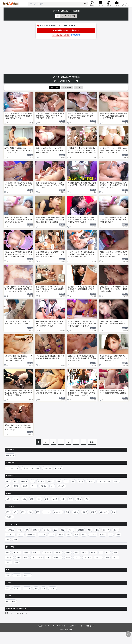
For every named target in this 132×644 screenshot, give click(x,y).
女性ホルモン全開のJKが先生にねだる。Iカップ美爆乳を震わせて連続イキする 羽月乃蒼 (81, 116)
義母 (47, 499)
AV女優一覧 (10, 455)
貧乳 (15, 512)
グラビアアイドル (104, 481)
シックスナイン (37, 557)
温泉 (76, 535)
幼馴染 (79, 499)
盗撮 (97, 530)
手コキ (93, 553)
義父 (39, 499)
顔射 (115, 553)
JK (33, 481)
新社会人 (61, 486)
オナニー (36, 553)
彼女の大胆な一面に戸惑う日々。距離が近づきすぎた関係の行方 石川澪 (50, 392)
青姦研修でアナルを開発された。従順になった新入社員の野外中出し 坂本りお (82, 185)
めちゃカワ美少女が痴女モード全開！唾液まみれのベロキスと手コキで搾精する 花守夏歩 (50, 185)
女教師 (25, 486)
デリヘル (42, 535)
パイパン (47, 512)
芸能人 (116, 481)
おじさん (52, 588)
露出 (69, 535)
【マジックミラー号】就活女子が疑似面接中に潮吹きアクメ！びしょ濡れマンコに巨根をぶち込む (18, 116)
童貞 (44, 588)
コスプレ (17, 575)
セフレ (16, 499)
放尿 (26, 557)
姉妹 (24, 499)
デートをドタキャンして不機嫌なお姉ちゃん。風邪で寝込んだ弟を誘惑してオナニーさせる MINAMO (114, 150)
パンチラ (93, 535)
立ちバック (87, 557)
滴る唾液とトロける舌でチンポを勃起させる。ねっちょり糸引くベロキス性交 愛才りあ (18, 185)
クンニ (116, 557)
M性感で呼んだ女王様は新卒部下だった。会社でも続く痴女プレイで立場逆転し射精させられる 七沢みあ (50, 220)
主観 (17, 562)
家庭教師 (43, 486)
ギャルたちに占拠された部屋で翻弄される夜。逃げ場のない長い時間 (50, 357)
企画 (55, 530)
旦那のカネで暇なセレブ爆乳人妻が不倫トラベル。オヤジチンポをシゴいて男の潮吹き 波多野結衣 (114, 254)
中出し (26, 553)
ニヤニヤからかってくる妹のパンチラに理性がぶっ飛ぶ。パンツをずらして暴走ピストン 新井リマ (50, 116)
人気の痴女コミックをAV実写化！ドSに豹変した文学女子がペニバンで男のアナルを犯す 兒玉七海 (50, 254)
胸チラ (103, 535)
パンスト (27, 575)
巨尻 (38, 512)
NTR (27, 530)
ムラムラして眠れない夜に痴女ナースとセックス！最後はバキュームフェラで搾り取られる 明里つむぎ (18, 358)
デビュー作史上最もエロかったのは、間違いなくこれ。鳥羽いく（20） (18, 322)
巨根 (36, 588)
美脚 (67, 512)
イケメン (17, 588)
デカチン (27, 588)
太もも (76, 512)
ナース (34, 486)
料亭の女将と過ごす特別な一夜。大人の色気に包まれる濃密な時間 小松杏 (113, 324)
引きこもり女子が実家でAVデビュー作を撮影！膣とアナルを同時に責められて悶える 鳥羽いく (114, 220)
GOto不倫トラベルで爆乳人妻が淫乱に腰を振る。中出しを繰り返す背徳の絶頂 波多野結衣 (82, 358)
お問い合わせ (90, 626)
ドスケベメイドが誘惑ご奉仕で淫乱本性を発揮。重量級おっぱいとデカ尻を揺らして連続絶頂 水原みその (18, 254)
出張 (8, 540)
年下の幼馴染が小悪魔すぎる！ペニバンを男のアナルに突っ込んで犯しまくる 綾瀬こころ (18, 150)
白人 (8, 486)
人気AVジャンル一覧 (76, 626)
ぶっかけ (9, 557)
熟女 (15, 481)
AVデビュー (10, 535)
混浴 (84, 535)
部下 (71, 499)
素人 (8, 481)
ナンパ (71, 530)
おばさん (24, 481)
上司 (63, 499)
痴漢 (90, 530)
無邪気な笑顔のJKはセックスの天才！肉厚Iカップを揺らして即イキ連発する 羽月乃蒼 (50, 150)
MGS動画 (58, 468)
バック (77, 557)
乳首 (30, 512)
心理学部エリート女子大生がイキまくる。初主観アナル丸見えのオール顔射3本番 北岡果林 (114, 289)
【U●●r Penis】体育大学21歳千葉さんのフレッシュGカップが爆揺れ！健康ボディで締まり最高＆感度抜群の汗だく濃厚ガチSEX (82, 151)
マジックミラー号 (12, 468)
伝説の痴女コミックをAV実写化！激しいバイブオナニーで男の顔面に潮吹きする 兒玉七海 (50, 289)
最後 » (92, 442)
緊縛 (48, 557)
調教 (18, 557)
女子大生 (41, 481)
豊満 (114, 512)
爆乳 (23, 512)
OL (73, 481)
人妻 (8, 499)
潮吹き (84, 553)
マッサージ (31, 535)
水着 (8, 575)
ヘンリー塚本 (11, 601)
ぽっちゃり (104, 512)
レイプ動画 (10, 530)
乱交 (108, 553)
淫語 (107, 557)
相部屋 (61, 535)
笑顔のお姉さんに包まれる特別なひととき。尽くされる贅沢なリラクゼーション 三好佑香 (18, 427)
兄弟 (87, 499)
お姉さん (91, 481)
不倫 (20, 530)
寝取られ (36, 530)
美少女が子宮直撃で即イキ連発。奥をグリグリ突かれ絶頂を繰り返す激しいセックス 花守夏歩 (114, 116)
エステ (21, 535)
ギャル (81, 481)
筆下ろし (17, 553)
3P (101, 553)
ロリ (66, 481)
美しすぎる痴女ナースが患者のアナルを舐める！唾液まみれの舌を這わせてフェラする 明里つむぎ (114, 358)
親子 (32, 499)
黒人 (8, 588)
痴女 (8, 553)
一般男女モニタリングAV (31, 468)
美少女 (51, 481)
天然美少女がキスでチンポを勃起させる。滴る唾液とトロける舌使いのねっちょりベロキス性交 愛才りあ (18, 289)
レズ (111, 535)
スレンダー (58, 512)
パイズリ (99, 557)
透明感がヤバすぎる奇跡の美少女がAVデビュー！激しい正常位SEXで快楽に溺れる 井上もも (114, 185)
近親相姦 (81, 530)
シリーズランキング (59, 626)
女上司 (55, 499)
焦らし (9, 562)
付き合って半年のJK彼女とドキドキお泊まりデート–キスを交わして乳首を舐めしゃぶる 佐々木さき (81, 393)
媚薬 (76, 553)
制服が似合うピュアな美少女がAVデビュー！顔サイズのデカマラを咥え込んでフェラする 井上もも (82, 220)
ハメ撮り (58, 553)
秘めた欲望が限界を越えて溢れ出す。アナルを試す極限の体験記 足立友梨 (113, 392)
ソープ (52, 535)
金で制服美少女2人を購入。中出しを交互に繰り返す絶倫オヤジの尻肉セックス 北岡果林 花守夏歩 (50, 324)
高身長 (94, 512)
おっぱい (9, 517)
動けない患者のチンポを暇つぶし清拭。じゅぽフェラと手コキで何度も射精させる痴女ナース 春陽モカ (82, 324)
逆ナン (116, 530)
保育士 (16, 486)
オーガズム (58, 557)
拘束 (15, 540)
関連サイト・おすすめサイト (17, 613)
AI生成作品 (47, 468)
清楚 (59, 481)
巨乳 (8, 512)
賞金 (63, 530)
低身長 (85, 512)
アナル (68, 553)
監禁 (118, 535)
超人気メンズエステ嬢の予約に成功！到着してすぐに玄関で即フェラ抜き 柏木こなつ (82, 289)
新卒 (52, 486)
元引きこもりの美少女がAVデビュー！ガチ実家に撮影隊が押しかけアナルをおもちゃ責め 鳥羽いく (18, 220)
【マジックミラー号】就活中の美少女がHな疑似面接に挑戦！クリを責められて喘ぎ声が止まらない (82, 254)
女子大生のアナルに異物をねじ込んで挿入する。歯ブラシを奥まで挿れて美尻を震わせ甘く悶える (18, 393)
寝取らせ (46, 530)
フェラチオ (47, 553)
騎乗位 (68, 557)
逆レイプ (106, 530)
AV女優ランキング (43, 626)
